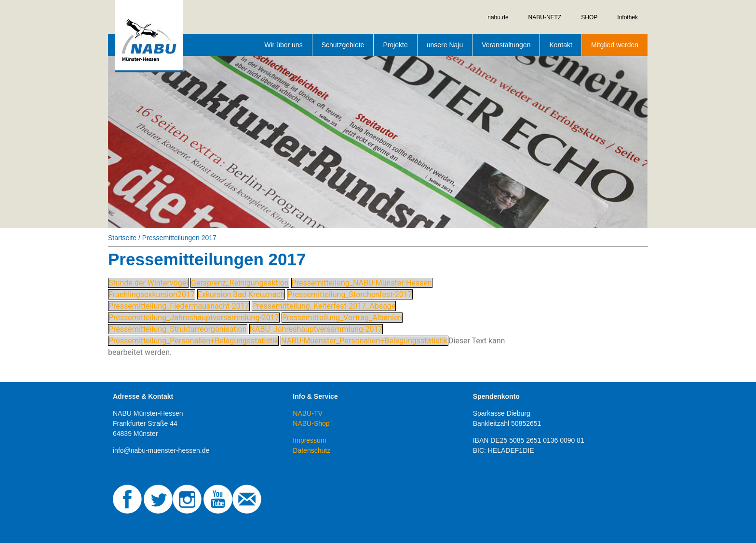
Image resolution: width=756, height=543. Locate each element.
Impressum (309, 440)
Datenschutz (311, 450)
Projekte (395, 45)
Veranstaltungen (506, 45)
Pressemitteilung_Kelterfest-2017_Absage (324, 306)
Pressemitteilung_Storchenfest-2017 (350, 294)
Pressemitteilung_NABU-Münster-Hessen (362, 283)
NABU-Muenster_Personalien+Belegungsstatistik (364, 341)
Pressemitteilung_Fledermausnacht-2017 (179, 306)
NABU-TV (307, 413)
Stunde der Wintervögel (148, 283)
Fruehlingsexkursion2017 (152, 294)
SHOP (589, 17)
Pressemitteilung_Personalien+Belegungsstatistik (193, 341)
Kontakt (560, 45)
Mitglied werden (615, 45)
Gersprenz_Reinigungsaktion (240, 283)
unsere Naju (445, 45)
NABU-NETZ (545, 17)
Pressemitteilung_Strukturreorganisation (178, 329)
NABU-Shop (311, 423)
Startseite (122, 238)
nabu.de (498, 17)
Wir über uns (283, 45)
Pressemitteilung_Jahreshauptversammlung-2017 (194, 318)
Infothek (628, 17)
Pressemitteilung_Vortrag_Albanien (342, 318)
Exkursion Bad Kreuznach (241, 294)
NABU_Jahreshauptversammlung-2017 (316, 329)
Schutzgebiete (343, 45)
